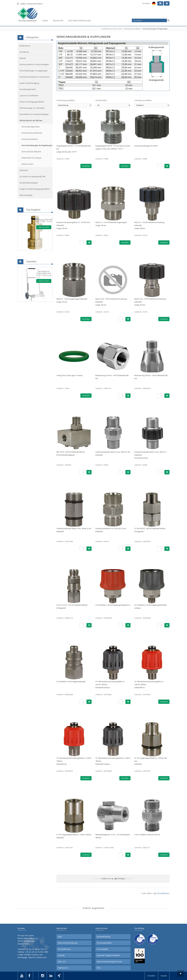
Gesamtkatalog (103, 937)
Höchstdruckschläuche (31, 152)
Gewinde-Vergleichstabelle (108, 955)
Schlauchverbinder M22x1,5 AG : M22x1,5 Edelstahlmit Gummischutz (150, 455)
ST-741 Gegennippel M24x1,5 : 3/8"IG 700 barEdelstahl (74, 836)
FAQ (99, 968)
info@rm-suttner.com (33, 955)
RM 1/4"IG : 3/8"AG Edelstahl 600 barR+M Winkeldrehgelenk (71, 453)
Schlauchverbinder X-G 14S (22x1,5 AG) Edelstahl (111, 530)
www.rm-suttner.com (37, 957)
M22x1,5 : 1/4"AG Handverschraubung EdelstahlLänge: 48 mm (149, 225)
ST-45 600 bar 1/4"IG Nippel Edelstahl (71, 682)
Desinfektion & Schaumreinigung (34, 114)
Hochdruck (24, 52)
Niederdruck (25, 46)
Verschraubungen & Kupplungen (155, 29)
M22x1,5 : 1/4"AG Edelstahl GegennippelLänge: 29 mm (111, 224)
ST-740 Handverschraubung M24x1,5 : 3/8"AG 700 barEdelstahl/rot (149, 685)
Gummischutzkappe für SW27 (146, 146)
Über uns (62, 962)
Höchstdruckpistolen (31, 127)
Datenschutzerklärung (68, 943)
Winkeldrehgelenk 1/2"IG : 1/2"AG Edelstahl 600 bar (113, 836)
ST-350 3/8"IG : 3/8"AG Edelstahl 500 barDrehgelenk (150, 530)
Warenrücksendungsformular (110, 962)
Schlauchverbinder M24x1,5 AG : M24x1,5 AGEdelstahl (74, 530)
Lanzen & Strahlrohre (29, 96)
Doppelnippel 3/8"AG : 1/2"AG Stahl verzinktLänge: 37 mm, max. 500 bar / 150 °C (113, 147)
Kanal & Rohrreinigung (29, 83)
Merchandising (26, 195)
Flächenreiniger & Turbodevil (32, 108)
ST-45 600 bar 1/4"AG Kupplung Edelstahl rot (113, 605)
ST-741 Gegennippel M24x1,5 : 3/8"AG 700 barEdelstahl (151, 761)
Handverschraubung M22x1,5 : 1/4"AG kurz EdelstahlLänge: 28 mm (73, 225)
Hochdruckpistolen (28, 89)
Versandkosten (163, 893)
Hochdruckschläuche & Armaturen (34, 77)
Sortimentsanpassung (80, 21)
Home (45, 21)
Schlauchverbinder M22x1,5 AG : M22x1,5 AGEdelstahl (113, 453)
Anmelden (146, 3)
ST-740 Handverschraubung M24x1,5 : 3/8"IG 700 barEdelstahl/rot (74, 761)
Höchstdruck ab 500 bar (132, 29)
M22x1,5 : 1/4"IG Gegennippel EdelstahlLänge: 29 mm (72, 300)
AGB (60, 937)
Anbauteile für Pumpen (31, 158)
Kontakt (61, 955)
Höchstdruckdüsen (30, 139)
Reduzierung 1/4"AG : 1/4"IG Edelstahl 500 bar (112, 377)
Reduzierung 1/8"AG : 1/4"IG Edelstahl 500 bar (151, 377)
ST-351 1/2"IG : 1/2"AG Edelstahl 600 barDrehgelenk (72, 606)
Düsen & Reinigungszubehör (32, 102)
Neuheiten (58, 21)
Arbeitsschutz (27, 164)
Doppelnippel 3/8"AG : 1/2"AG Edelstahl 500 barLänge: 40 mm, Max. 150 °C (74, 149)
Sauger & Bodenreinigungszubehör (35, 189)
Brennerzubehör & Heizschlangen (34, 64)
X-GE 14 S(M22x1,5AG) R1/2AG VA (147, 835)
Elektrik (23, 58)
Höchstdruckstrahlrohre (32, 133)
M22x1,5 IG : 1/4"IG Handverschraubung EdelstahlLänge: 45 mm (111, 302)
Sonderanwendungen (29, 183)
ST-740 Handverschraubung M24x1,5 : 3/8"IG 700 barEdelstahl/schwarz (113, 761)
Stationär (24, 170)
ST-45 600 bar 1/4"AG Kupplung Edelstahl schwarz (150, 606)
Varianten (86, 166)
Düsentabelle (103, 949)
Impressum (63, 968)
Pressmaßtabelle (104, 943)
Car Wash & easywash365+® (32, 176)
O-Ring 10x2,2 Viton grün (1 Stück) (69, 375)
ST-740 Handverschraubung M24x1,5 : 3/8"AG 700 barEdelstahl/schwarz (110, 685)
